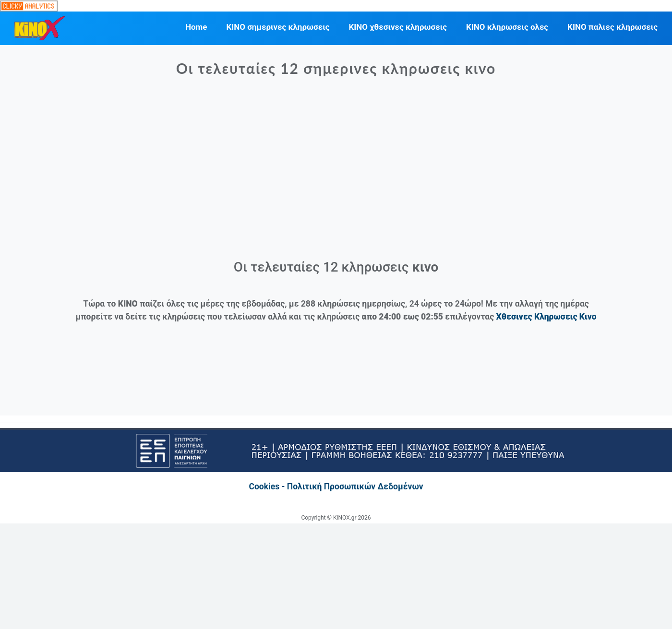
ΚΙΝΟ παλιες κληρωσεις (612, 27)
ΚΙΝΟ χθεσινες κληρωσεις (398, 27)
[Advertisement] (336, 173)
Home (196, 27)
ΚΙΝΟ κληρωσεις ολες (507, 27)
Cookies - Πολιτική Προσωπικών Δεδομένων (336, 487)
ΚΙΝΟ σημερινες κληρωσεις (278, 27)
